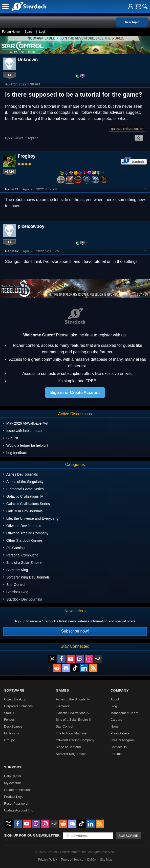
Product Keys (14, 797)
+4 (9, 75)
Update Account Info (19, 810)
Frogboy (27, 156)
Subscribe (128, 836)
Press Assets (120, 733)
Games (62, 690)
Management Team (124, 713)
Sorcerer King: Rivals (71, 754)
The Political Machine (71, 733)
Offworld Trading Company (75, 740)
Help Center (13, 776)
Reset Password (16, 803)
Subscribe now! (75, 631)
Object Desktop (15, 699)
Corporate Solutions (18, 706)
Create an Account (17, 790)
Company (120, 690)
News (115, 726)
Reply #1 (12, 189)
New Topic (132, 22)
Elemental (63, 706)
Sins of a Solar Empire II (73, 720)
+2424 (9, 171)
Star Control (65, 726)
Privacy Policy (47, 860)
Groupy (9, 740)
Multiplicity (12, 733)
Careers (116, 720)
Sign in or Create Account (75, 393)
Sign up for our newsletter (32, 835)
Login (43, 32)
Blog (114, 706)
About (115, 699)
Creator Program (123, 740)
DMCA (92, 860)
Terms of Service (72, 860)
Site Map (106, 860)
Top (145, 189)
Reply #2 (12, 251)
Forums (116, 754)
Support (13, 767)
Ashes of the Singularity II (74, 699)
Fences (9, 720)
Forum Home (11, 32)
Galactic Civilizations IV (73, 713)
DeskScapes (13, 726)
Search (29, 32)
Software (14, 690)
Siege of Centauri (68, 747)
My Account (12, 783)
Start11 (9, 713)
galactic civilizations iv (127, 129)
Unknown (28, 60)
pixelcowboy (31, 226)
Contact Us (119, 747)
